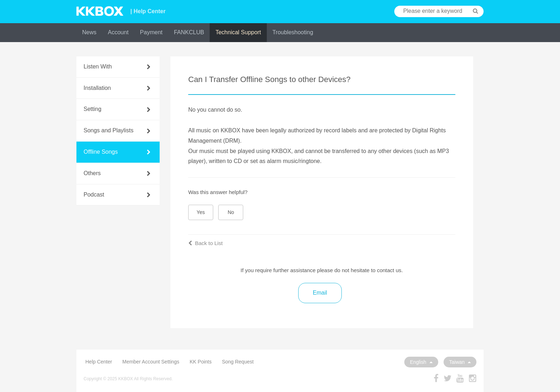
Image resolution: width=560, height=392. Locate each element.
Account (118, 32)
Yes (201, 212)
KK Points (201, 362)
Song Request (238, 362)
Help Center (99, 362)
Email (320, 293)
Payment (151, 32)
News (89, 32)
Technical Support (238, 32)
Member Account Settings (151, 362)
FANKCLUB (189, 32)
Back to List (206, 243)
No (231, 212)
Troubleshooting (293, 32)
